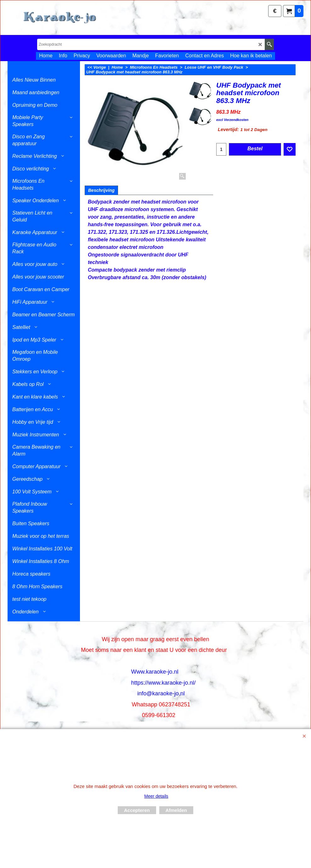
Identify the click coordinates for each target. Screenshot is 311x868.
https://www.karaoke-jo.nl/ (163, 683)
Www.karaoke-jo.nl (155, 672)
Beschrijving (101, 190)
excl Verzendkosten (232, 120)
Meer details (156, 796)
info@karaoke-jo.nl (161, 693)
